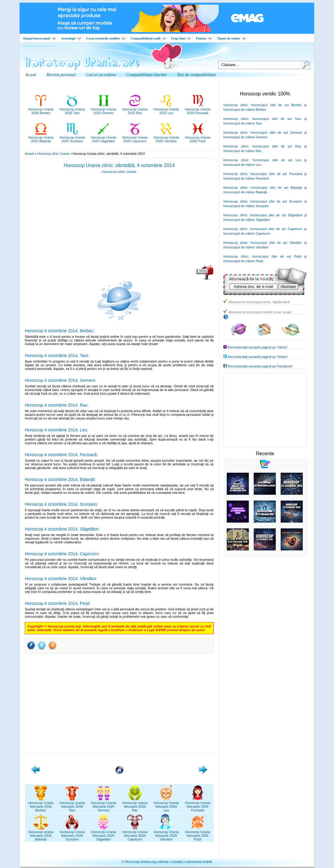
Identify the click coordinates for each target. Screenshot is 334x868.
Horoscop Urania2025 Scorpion (72, 137)
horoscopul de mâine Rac (243, 151)
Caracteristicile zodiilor (106, 38)
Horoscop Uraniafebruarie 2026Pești (198, 834)
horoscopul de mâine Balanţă (245, 192)
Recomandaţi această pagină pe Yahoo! (258, 347)
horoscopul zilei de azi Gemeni (276, 132)
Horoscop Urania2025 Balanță (41, 137)
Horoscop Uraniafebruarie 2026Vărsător (166, 834)
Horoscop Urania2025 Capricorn (135, 137)
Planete (204, 38)
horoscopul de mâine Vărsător (246, 247)
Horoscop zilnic (235, 105)
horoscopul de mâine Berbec (245, 110)
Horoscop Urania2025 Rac (135, 109)
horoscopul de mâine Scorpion (246, 206)
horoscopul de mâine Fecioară (246, 178)
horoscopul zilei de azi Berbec (276, 105)
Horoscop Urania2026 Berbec (41, 109)
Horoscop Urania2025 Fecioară (198, 109)
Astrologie (71, 38)
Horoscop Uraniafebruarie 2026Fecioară (198, 805)
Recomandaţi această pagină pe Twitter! (258, 357)
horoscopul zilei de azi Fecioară (276, 174)
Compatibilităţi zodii (148, 38)
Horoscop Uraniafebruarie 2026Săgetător (104, 834)
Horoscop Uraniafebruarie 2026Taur (72, 805)
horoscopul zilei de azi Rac (277, 146)
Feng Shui (181, 38)
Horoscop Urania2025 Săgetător (104, 137)
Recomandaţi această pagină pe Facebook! (260, 366)
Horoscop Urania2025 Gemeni (104, 109)
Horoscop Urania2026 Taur (72, 109)
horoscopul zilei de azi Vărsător (277, 243)
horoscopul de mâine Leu (242, 165)
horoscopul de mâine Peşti (243, 261)
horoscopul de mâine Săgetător (247, 220)
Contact (177, 862)
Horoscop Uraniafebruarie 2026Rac (135, 805)
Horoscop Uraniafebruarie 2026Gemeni (104, 805)
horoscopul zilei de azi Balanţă (277, 188)
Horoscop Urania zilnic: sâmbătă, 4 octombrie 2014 (119, 165)
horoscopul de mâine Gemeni (245, 137)
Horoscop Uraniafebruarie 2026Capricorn (135, 834)
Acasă (29, 154)
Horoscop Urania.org (38, 45)
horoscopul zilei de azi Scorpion (276, 201)
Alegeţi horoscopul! (39, 38)
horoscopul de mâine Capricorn (247, 233)
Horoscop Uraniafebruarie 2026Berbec (41, 805)
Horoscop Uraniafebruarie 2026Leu (166, 805)
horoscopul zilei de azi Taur (277, 119)
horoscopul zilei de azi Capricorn (276, 229)
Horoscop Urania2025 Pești (198, 137)
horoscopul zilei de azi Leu (277, 160)
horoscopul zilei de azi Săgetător (276, 215)
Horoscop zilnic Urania (53, 154)
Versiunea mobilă (199, 862)
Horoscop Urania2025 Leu (166, 109)
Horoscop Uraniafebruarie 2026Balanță (41, 834)
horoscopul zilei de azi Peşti (277, 256)
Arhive (164, 862)
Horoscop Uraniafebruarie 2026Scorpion (72, 834)
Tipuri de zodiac (231, 38)
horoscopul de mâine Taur (243, 123)
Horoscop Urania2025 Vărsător (166, 137)
